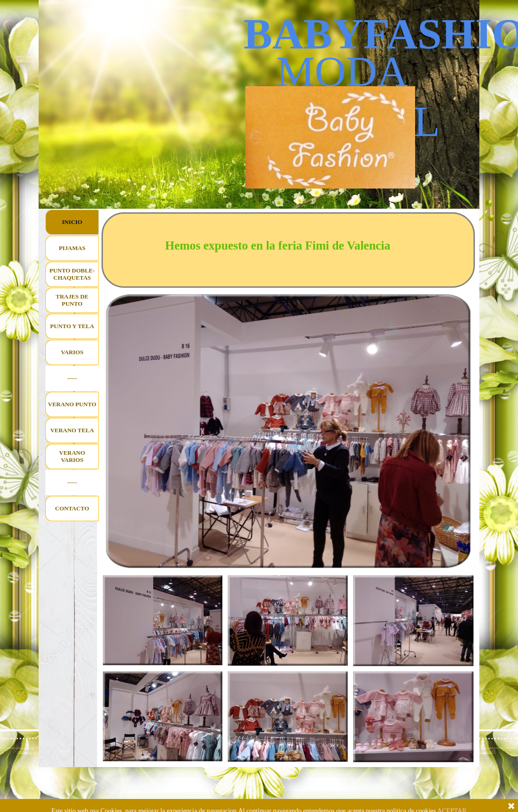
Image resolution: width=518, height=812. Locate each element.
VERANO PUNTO (72, 404)
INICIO (72, 222)
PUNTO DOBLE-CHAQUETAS (72, 274)
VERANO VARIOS (72, 456)
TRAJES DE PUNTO (72, 300)
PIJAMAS (72, 248)
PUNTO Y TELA (72, 326)
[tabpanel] (288, 250)
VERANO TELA (72, 430)
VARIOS (72, 352)
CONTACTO (72, 508)
